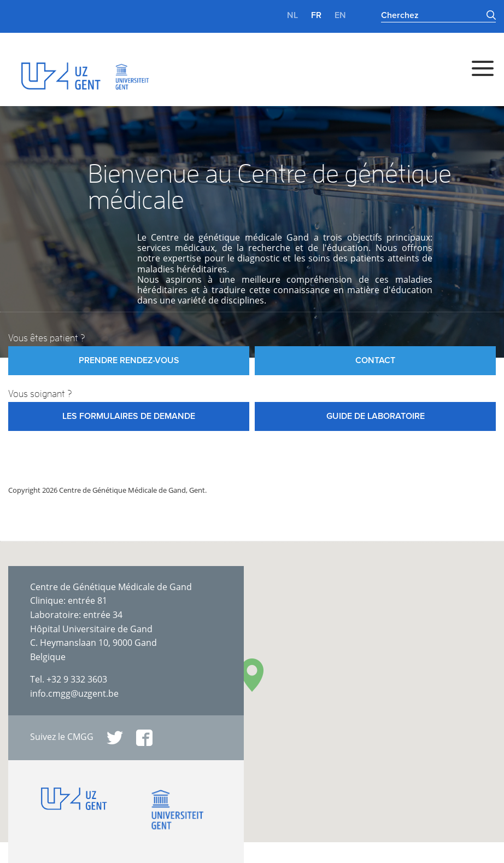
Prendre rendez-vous (129, 360)
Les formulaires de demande (129, 416)
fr (316, 15)
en (340, 15)
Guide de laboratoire (376, 416)
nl (292, 15)
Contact (375, 360)
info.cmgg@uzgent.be (74, 693)
